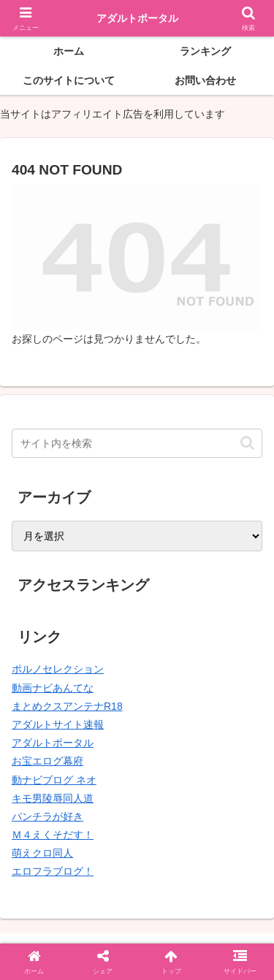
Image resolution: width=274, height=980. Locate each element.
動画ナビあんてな (53, 688)
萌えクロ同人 (42, 853)
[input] (137, 443)
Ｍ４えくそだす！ (53, 835)
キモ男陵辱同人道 (53, 798)
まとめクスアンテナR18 (67, 706)
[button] (247, 443)
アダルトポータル (53, 743)
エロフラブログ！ (53, 871)
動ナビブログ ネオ (54, 780)
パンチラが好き (47, 816)
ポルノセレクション (58, 669)
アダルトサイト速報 (58, 724)
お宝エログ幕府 (47, 761)
